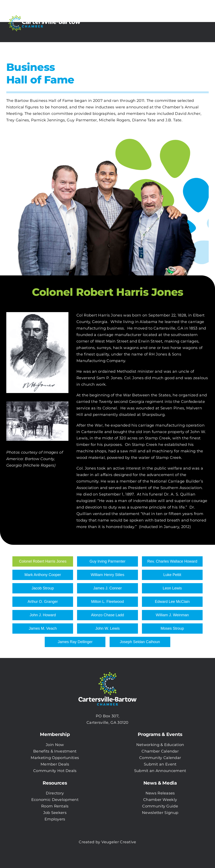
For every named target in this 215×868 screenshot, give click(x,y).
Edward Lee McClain (172, 602)
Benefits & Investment (55, 751)
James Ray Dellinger (75, 642)
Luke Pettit (172, 575)
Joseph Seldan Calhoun (140, 642)
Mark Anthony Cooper (43, 575)
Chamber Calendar (160, 751)
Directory (55, 793)
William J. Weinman (172, 615)
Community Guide (160, 806)
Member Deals (55, 764)
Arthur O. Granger (43, 602)
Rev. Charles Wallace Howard (172, 561)
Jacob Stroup (43, 588)
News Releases (160, 793)
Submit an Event (160, 764)
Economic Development (55, 800)
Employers (55, 819)
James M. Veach (43, 628)
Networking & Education (160, 745)
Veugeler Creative (119, 842)
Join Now (55, 745)
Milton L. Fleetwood (107, 602)
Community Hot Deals (55, 771)
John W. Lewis (107, 628)
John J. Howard (43, 615)
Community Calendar (160, 758)
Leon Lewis (172, 588)
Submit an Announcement (160, 771)
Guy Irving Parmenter (107, 561)
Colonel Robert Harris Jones (43, 561)
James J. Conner (107, 588)
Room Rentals (55, 806)
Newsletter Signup (160, 813)
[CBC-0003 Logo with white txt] (107, 671)
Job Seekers (55, 813)
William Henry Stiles (107, 575)
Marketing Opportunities (55, 758)
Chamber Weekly (160, 800)
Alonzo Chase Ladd (107, 615)
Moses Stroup (172, 628)
